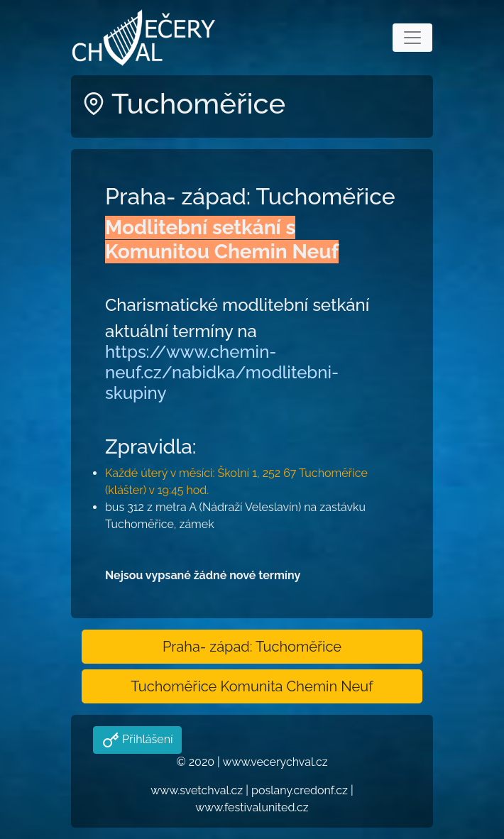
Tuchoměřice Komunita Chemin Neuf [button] (252, 686)
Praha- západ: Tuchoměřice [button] (252, 647)
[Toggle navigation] (412, 38)
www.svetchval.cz (197, 790)
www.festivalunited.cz (252, 807)
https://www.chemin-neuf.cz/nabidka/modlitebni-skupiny (222, 372)
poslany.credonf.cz (300, 790)
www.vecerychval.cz (275, 762)
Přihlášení (146, 739)
